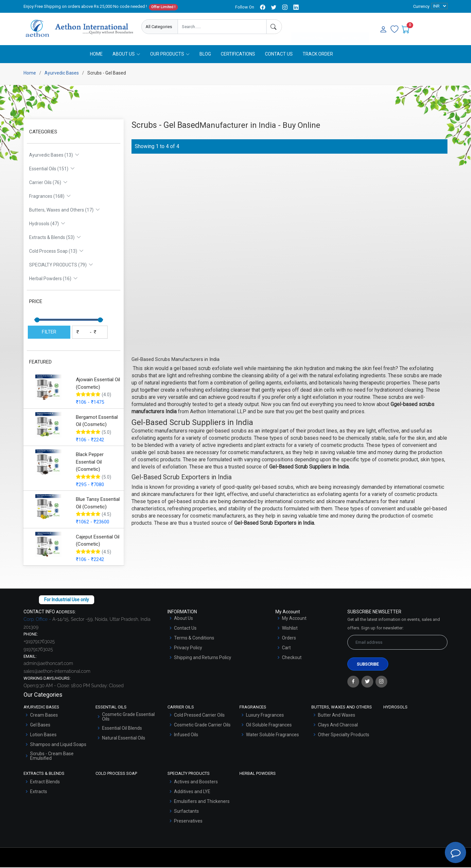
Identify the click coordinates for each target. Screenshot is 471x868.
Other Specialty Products (344, 735)
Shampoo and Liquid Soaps (58, 745)
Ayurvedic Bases (62, 74)
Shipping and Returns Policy (203, 658)
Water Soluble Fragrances (272, 735)
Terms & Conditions (194, 638)
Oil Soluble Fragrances (269, 725)
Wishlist (290, 629)
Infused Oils (186, 735)
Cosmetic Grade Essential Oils (128, 717)
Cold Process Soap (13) (56, 252)
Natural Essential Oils (124, 739)
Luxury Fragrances (265, 716)
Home (96, 55)
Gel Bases (40, 725)
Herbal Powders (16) (53, 279)
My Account (294, 619)
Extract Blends (45, 782)
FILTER (49, 332)
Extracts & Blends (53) (55, 238)
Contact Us (279, 55)
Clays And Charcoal (338, 725)
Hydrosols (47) (47, 224)
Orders (289, 638)
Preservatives (188, 822)
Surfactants (186, 812)
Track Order (318, 55)
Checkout (292, 658)
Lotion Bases (43, 735)
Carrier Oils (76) (48, 183)
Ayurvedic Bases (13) (54, 156)
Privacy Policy (188, 648)
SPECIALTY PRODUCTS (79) (61, 265)
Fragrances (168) (50, 197)
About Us (183, 619)
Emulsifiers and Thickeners (202, 802)
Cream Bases (44, 716)
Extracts (39, 792)
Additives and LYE (192, 792)
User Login (350, 27)
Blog (205, 55)
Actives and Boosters (196, 782)
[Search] (274, 27)
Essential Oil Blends (122, 729)
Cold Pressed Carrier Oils (199, 716)
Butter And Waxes (337, 716)
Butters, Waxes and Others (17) (65, 211)
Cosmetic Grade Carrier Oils (202, 725)
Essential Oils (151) (52, 169)
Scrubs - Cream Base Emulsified (52, 757)
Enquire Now (312, 27)
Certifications (238, 55)
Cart (286, 648)
